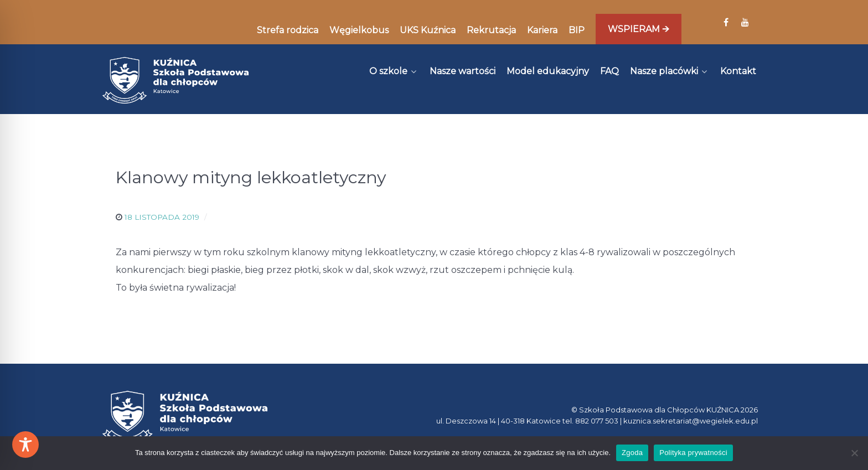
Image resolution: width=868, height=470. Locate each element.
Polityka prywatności (693, 453)
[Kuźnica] (175, 80)
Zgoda (632, 453)
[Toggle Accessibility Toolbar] (25, 445)
